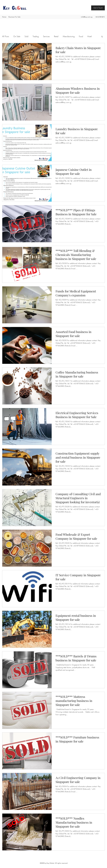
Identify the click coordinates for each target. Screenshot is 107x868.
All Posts (6, 36)
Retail (56, 36)
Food (81, 36)
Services (46, 36)
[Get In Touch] (98, 8)
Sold (26, 36)
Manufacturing (69, 36)
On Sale (17, 36)
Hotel (90, 36)
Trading (36, 36)
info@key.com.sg (87, 17)
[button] (102, 37)
